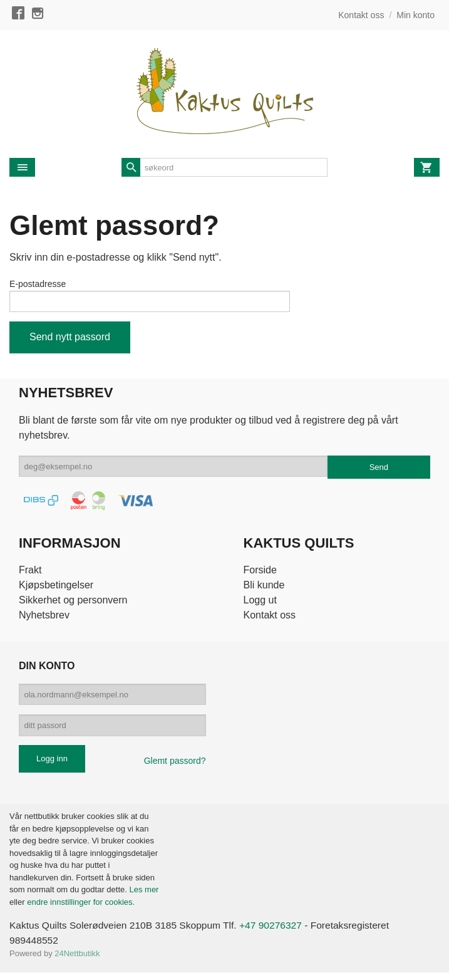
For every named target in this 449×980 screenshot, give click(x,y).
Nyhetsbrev (44, 618)
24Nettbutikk (77, 962)
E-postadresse (38, 284)
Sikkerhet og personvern (73, 602)
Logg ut (260, 602)
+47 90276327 (278, 933)
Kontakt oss (270, 618)
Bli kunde (264, 587)
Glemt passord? (175, 768)
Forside (260, 572)
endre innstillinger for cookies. (81, 909)
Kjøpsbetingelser (56, 587)
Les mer (144, 897)
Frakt (30, 572)
